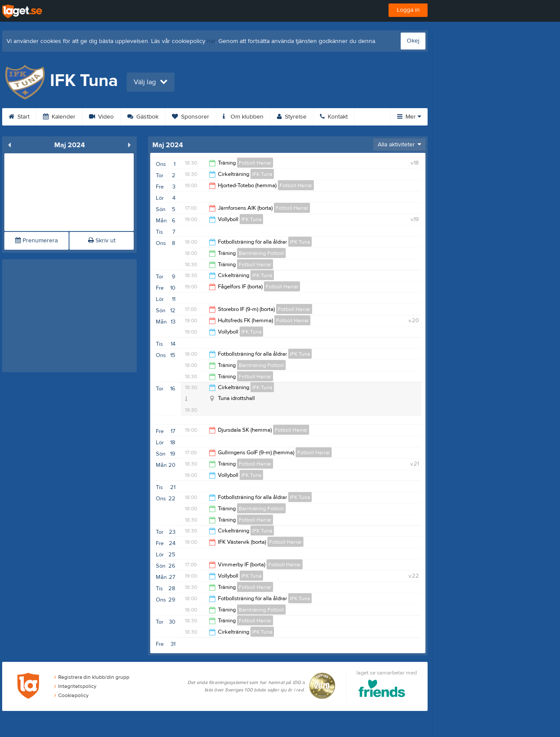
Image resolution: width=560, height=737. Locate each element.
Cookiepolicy (71, 695)
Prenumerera (36, 241)
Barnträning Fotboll (261, 253)
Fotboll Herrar (255, 163)
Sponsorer (191, 117)
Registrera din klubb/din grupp (92, 677)
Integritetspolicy (75, 686)
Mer (409, 117)
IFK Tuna (262, 174)
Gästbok (143, 117)
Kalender (59, 117)
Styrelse (292, 117)
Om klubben (243, 117)
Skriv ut (102, 241)
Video (101, 117)
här (211, 41)
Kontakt (334, 117)
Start (19, 117)
